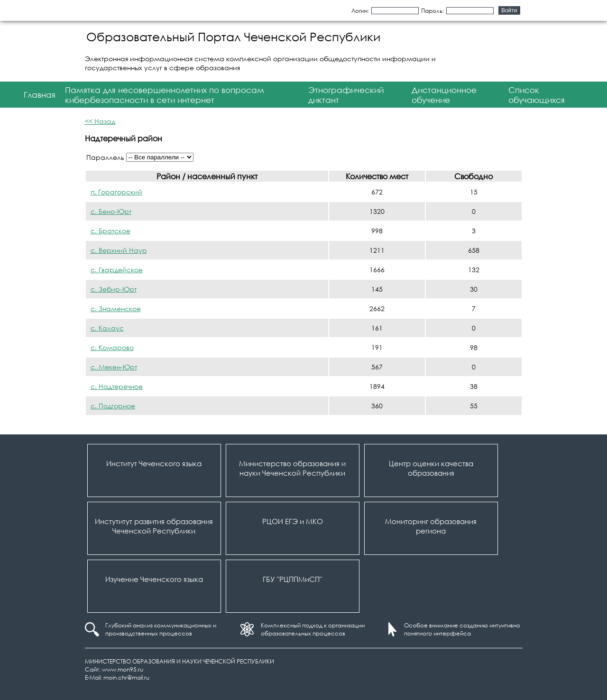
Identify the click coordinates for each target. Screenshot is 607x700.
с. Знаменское (116, 309)
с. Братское (110, 231)
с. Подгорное (113, 406)
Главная (40, 95)
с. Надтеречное (117, 386)
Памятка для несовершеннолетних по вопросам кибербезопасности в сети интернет (165, 95)
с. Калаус (107, 328)
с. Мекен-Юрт (114, 367)
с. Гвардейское (117, 270)
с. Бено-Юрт (111, 211)
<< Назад (100, 121)
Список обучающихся (537, 95)
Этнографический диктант (346, 95)
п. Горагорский (116, 192)
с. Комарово (112, 347)
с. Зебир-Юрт (114, 289)
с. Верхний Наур (119, 250)
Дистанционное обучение (444, 95)
